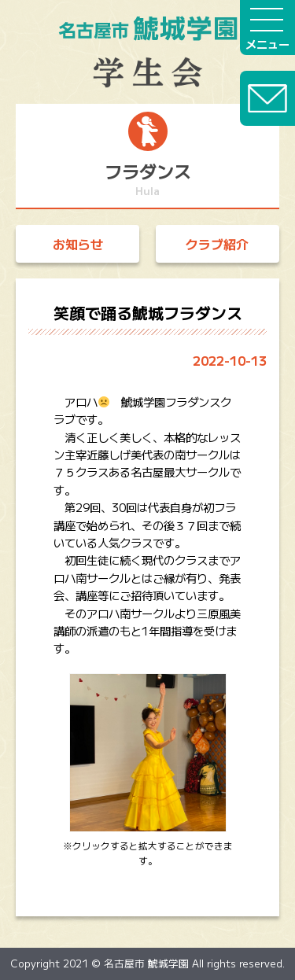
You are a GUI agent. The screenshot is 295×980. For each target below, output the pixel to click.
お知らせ (78, 244)
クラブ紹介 (217, 244)
